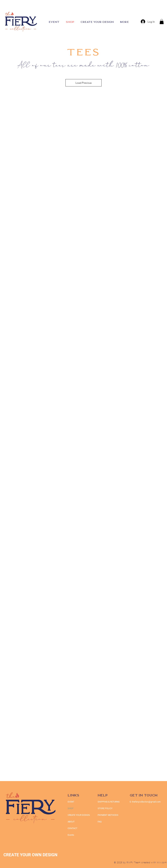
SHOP (71, 808)
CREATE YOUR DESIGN (79, 815)
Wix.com (162, 862)
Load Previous (83, 83)
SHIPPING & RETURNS (109, 802)
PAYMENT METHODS (108, 815)
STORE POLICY (105, 808)
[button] (162, 22)
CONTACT (73, 828)
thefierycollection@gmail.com (146, 802)
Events (71, 835)
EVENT (71, 802)
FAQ (100, 822)
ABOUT (71, 822)
